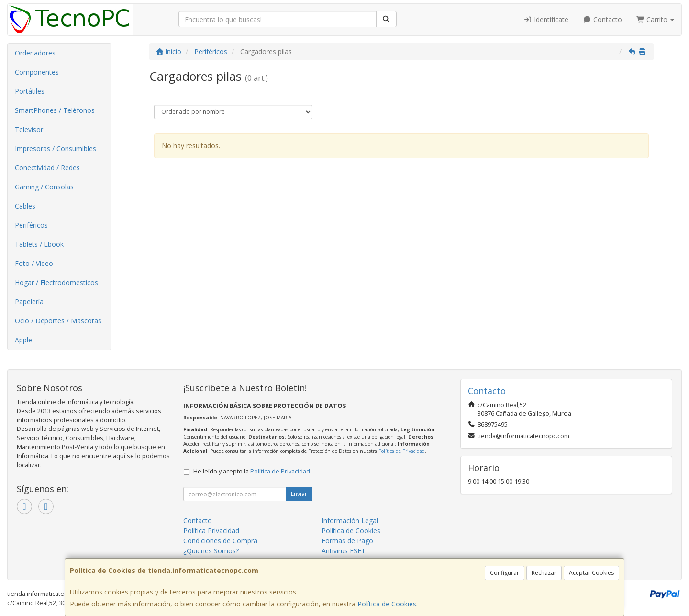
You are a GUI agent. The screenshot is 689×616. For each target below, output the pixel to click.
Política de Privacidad (402, 451)
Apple (23, 340)
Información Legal (350, 521)
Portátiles (30, 91)
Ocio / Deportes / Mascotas (58, 321)
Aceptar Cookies (591, 573)
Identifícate (546, 19)
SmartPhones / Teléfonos (55, 110)
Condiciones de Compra (220, 541)
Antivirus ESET (344, 551)
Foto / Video (34, 263)
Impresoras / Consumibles (56, 148)
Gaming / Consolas (44, 187)
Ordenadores (35, 53)
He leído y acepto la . (252, 471)
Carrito (656, 19)
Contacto (602, 19)
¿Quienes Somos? (211, 551)
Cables (25, 206)
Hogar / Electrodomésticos (56, 282)
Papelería (29, 302)
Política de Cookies (387, 604)
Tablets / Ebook (39, 244)
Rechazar (544, 573)
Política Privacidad (211, 531)
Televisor (29, 129)
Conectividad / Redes (47, 168)
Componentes (37, 72)
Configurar (505, 573)
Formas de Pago (347, 541)
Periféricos (31, 225)
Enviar (299, 494)
